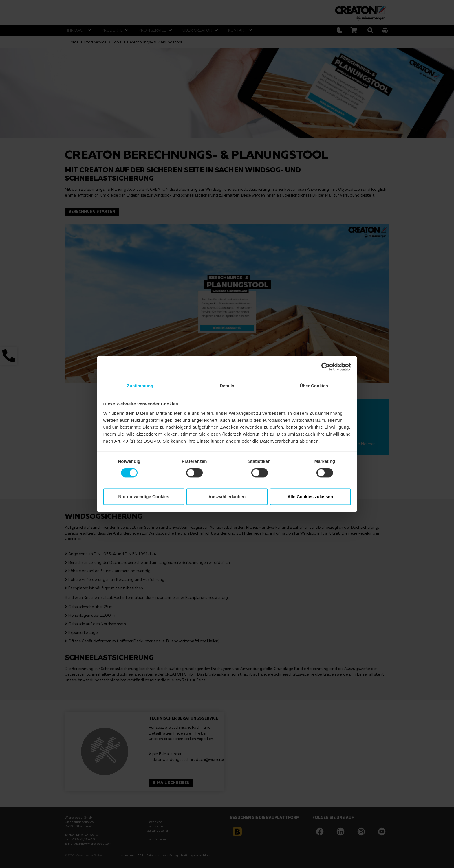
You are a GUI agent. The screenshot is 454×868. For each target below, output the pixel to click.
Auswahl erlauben (227, 497)
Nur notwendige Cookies (144, 497)
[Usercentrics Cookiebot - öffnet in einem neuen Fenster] (326, 366)
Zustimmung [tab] (140, 385)
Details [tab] (227, 385)
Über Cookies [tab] (314, 385)
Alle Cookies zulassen (310, 497)
